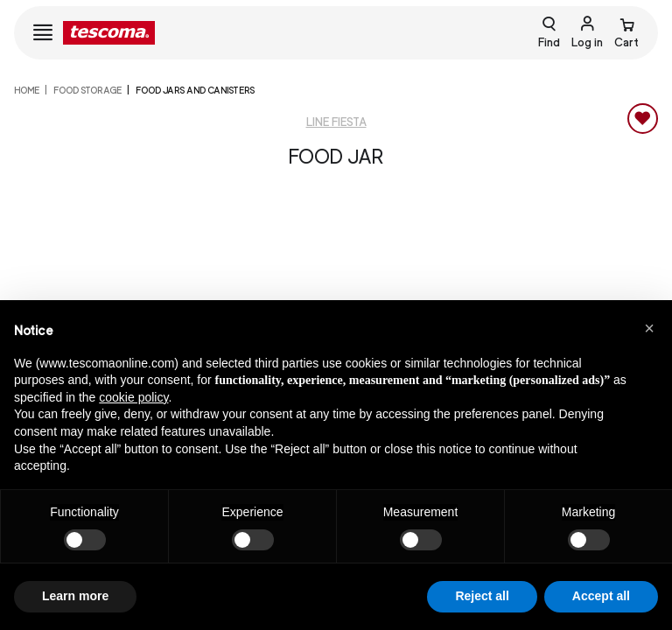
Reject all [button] (482, 596)
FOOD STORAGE (87, 90)
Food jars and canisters (195, 90)
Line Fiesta (336, 122)
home (27, 90)
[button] (649, 328)
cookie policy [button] (133, 397)
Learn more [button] (75, 596)
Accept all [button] (601, 596)
